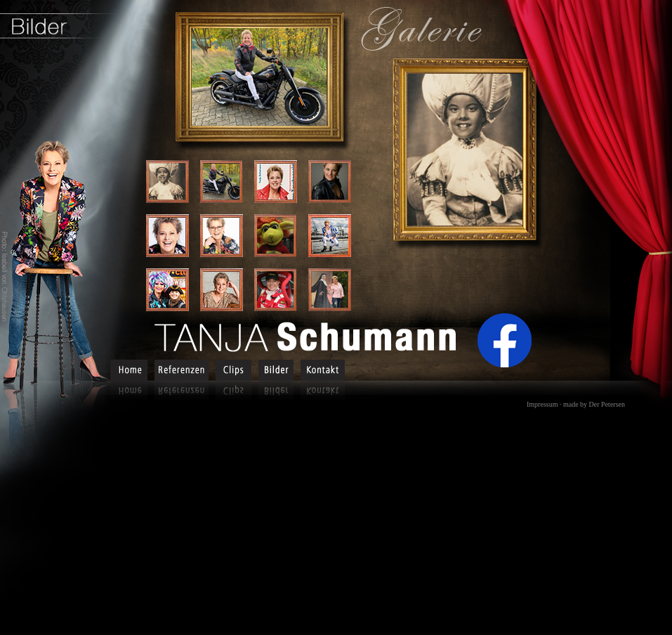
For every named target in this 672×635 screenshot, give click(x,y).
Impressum (542, 404)
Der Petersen (607, 404)
